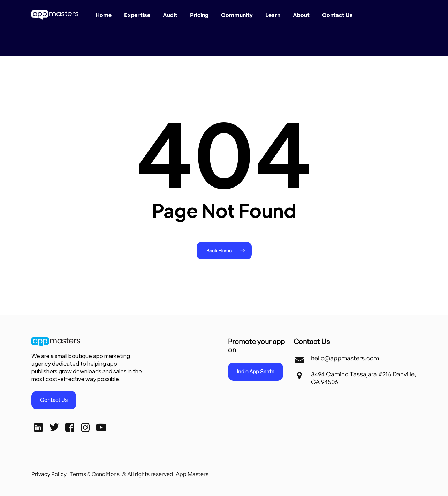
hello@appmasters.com (345, 358)
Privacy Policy (49, 474)
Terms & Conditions (95, 474)
